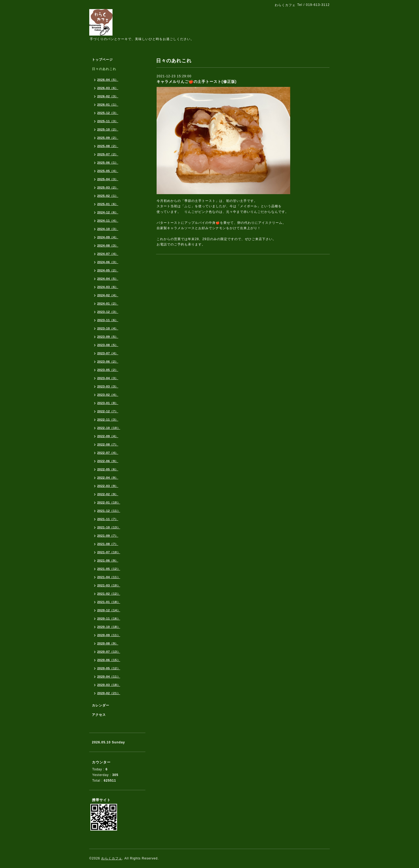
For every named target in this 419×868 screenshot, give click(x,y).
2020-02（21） (109, 693)
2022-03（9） (108, 486)
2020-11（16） (109, 619)
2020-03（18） (109, 685)
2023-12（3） (108, 312)
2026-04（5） (108, 80)
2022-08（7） (108, 444)
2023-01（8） (108, 403)
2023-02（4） (108, 395)
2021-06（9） (108, 560)
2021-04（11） (109, 577)
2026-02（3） (108, 96)
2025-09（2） (108, 138)
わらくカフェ (112, 858)
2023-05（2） (108, 370)
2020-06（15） (109, 660)
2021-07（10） (109, 552)
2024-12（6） (108, 212)
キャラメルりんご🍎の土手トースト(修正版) (197, 82)
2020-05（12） (109, 668)
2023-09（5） (108, 337)
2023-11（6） (108, 320)
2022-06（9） (108, 461)
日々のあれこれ (104, 69)
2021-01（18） (109, 602)
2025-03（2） (108, 187)
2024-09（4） (108, 237)
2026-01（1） (108, 105)
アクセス (99, 715)
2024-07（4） (108, 254)
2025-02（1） (108, 196)
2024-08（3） (108, 245)
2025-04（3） (108, 179)
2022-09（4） (108, 436)
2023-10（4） (108, 328)
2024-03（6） (108, 287)
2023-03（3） (108, 386)
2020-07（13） (109, 652)
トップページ (102, 60)
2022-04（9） (108, 478)
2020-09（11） (109, 635)
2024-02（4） (108, 295)
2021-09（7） (108, 536)
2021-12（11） (109, 511)
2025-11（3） (108, 121)
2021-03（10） (109, 585)
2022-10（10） (109, 428)
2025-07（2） (108, 154)
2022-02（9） (108, 494)
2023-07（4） (108, 353)
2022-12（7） (108, 411)
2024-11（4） (108, 221)
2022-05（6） (108, 469)
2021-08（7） (108, 544)
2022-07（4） (108, 453)
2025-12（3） (108, 113)
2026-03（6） (108, 88)
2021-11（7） (108, 519)
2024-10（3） (108, 229)
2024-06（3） (108, 262)
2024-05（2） (108, 270)
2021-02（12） (109, 594)
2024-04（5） (108, 279)
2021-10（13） (109, 527)
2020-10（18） (109, 627)
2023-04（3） (108, 378)
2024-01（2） (108, 304)
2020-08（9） (108, 643)
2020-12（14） (109, 610)
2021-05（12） (109, 569)
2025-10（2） (108, 129)
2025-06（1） (108, 163)
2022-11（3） (108, 420)
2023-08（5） (108, 345)
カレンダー (101, 705)
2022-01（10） (109, 502)
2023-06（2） (108, 362)
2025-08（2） (108, 146)
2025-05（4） (108, 171)
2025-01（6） (108, 204)
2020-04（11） (109, 677)
